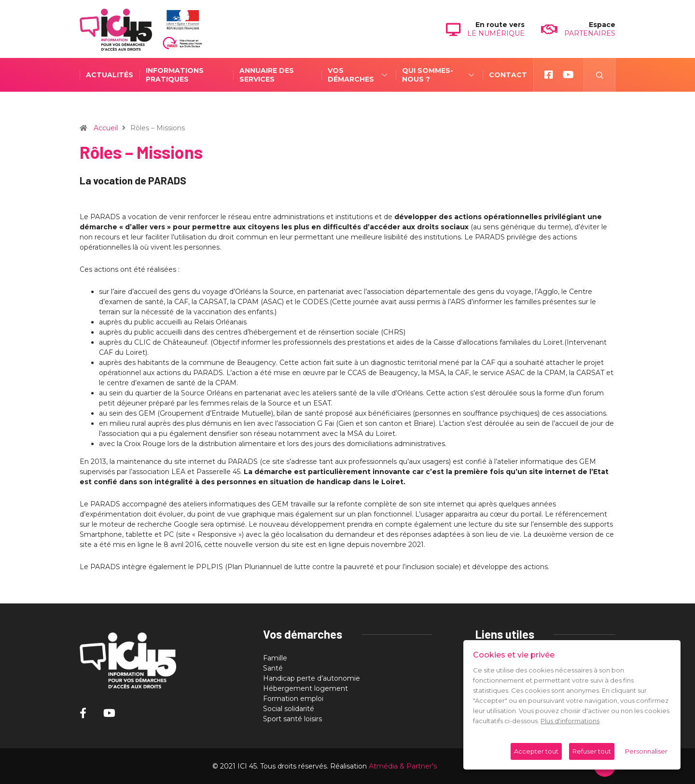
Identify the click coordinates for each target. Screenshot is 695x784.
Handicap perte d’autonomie (312, 678)
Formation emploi (293, 699)
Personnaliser (646, 751)
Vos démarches (333, 75)
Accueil (106, 128)
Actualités (110, 75)
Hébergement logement (306, 688)
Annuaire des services (250, 75)
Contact (474, 75)
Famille (275, 658)
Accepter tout (536, 751)
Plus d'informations (570, 721)
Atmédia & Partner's (403, 766)
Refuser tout (592, 751)
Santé (273, 668)
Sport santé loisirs (292, 719)
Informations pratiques (175, 75)
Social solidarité (289, 709)
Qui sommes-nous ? (410, 75)
